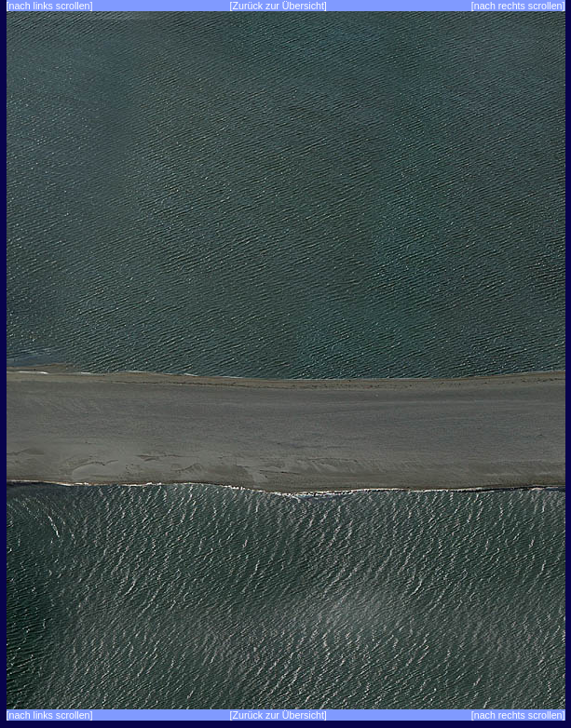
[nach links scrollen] (50, 6)
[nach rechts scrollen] (518, 6)
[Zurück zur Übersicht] (279, 6)
